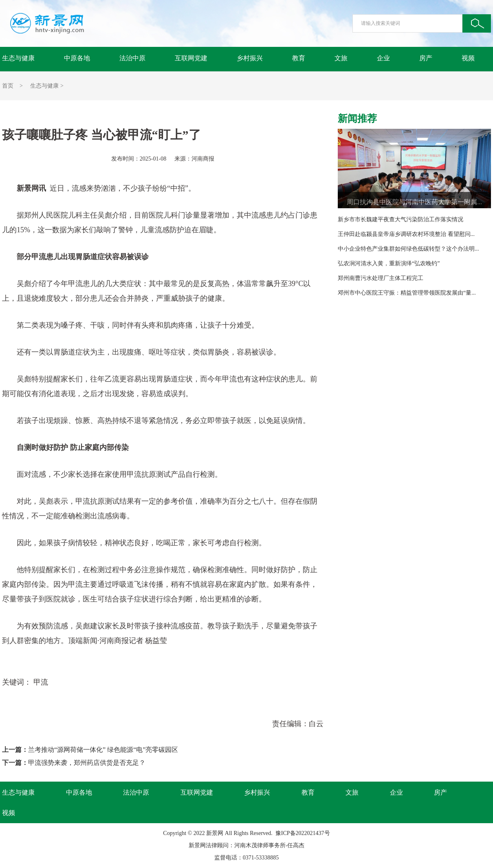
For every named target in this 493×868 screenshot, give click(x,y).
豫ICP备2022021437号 (303, 833)
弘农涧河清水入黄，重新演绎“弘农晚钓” (389, 263)
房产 (426, 58)
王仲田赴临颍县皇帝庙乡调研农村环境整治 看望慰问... (406, 234)
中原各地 (77, 58)
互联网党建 (191, 58)
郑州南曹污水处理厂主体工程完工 (381, 278)
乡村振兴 (250, 58)
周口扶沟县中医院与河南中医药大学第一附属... (414, 202)
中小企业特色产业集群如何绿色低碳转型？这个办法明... (408, 249)
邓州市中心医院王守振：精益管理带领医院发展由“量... (407, 293)
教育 (299, 58)
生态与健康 (18, 58)
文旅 (341, 58)
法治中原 (132, 58)
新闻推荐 (357, 119)
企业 (383, 58)
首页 (8, 86)
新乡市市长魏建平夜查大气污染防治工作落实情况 (401, 219)
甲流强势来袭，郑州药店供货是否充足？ (87, 763)
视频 (468, 58)
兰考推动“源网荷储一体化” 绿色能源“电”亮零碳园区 (103, 750)
